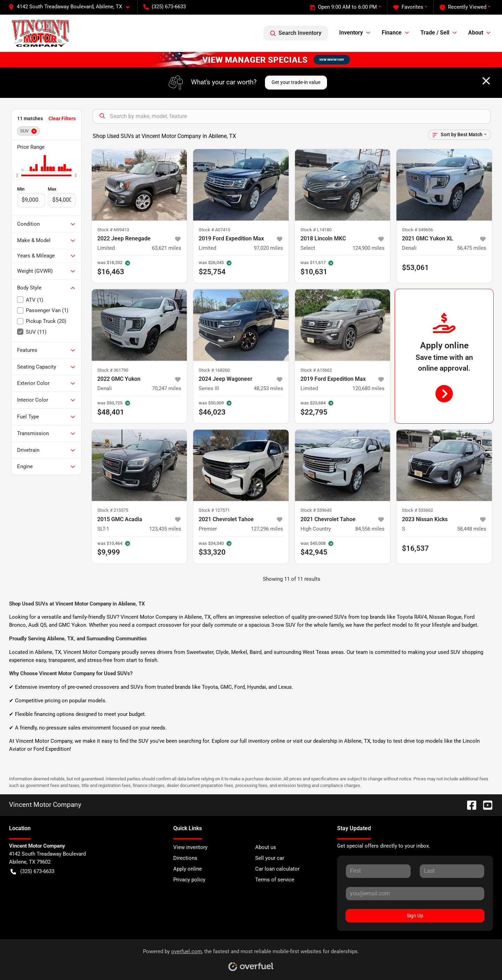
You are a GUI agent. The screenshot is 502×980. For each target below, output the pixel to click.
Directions (185, 858)
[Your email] (415, 894)
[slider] (17, 175)
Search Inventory (296, 33)
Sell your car (270, 858)
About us (266, 847)
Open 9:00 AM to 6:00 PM (343, 7)
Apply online (188, 869)
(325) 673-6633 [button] (165, 7)
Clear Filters (62, 118)
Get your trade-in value (296, 82)
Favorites (408, 7)
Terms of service (275, 880)
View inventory (190, 847)
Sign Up (415, 916)
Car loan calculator (277, 869)
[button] (72, 7)
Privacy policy (189, 880)
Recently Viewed (463, 7)
